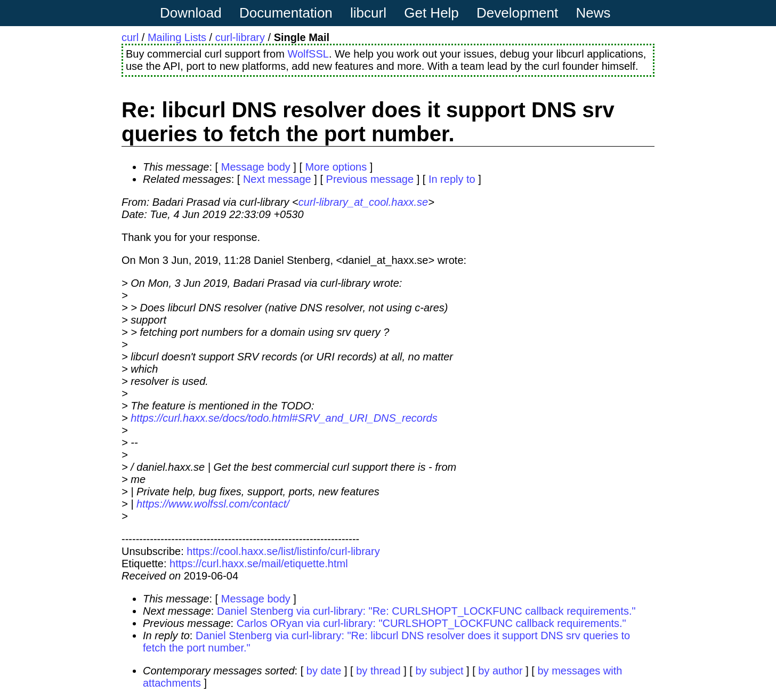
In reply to (452, 179)
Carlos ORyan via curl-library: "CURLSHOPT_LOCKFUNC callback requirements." (431, 623)
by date (324, 671)
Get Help (431, 13)
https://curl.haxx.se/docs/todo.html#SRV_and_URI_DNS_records (284, 418)
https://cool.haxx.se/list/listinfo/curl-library (283, 551)
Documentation (286, 13)
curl (130, 37)
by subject (439, 671)
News (593, 13)
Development (517, 13)
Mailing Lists (177, 37)
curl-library (240, 37)
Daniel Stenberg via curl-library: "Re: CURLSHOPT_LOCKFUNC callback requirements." (426, 611)
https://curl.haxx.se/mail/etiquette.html (259, 564)
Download (191, 13)
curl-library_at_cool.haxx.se (363, 202)
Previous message (370, 179)
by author (500, 671)
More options (336, 167)
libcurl (368, 13)
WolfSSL (308, 54)
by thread (378, 671)
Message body (256, 167)
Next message (277, 179)
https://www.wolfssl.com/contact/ (213, 504)
